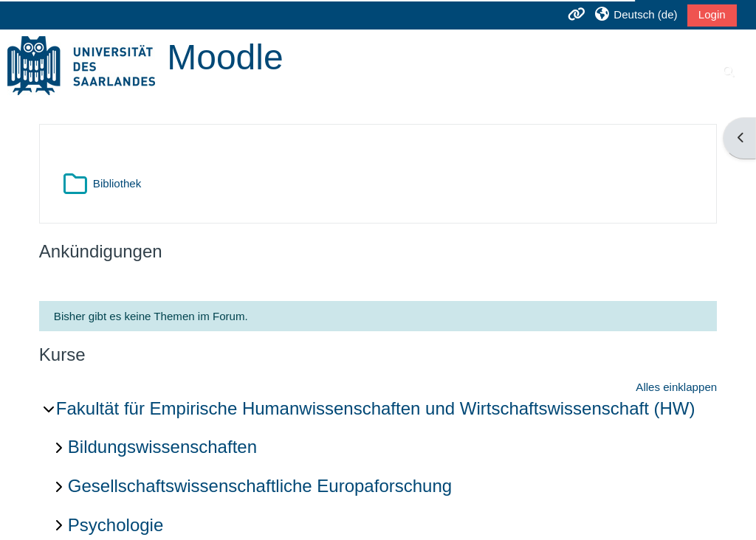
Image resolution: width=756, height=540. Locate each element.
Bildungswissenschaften (162, 447)
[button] (636, 14)
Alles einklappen (676, 387)
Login (712, 14)
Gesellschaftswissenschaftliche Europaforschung (260, 486)
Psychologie (116, 525)
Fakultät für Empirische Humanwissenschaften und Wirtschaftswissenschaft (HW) (376, 408)
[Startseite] (81, 65)
